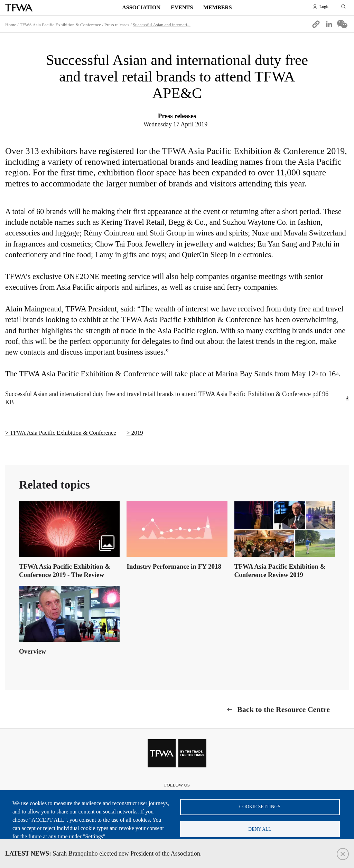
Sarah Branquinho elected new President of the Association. (103, 853)
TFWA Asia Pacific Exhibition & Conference (60, 25)
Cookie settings (260, 806)
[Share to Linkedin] (329, 24)
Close (343, 854)
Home (11, 25)
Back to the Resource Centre (283, 709)
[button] (316, 24)
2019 (137, 433)
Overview (32, 651)
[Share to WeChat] (342, 24)
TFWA (19, 8)
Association (141, 7)
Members (218, 7)
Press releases (117, 25)
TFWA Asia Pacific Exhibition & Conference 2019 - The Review (65, 571)
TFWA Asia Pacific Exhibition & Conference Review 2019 (280, 571)
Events (182, 7)
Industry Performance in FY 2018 (174, 566)
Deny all (260, 829)
